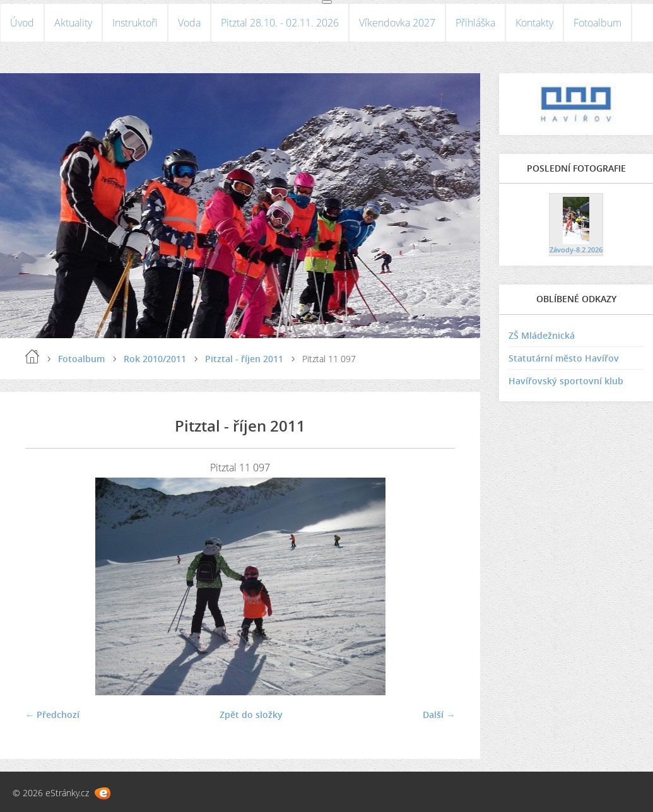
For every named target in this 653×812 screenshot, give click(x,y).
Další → (439, 715)
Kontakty (534, 23)
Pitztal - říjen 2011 (244, 359)
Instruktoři (135, 23)
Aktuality (73, 23)
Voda (189, 23)
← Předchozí (52, 715)
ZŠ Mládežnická (542, 335)
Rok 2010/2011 (155, 359)
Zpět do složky (251, 715)
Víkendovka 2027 (397, 23)
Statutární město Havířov (564, 358)
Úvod (22, 23)
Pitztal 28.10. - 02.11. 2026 (280, 23)
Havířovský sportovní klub (566, 381)
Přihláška (475, 23)
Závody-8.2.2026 (576, 250)
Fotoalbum (597, 23)
